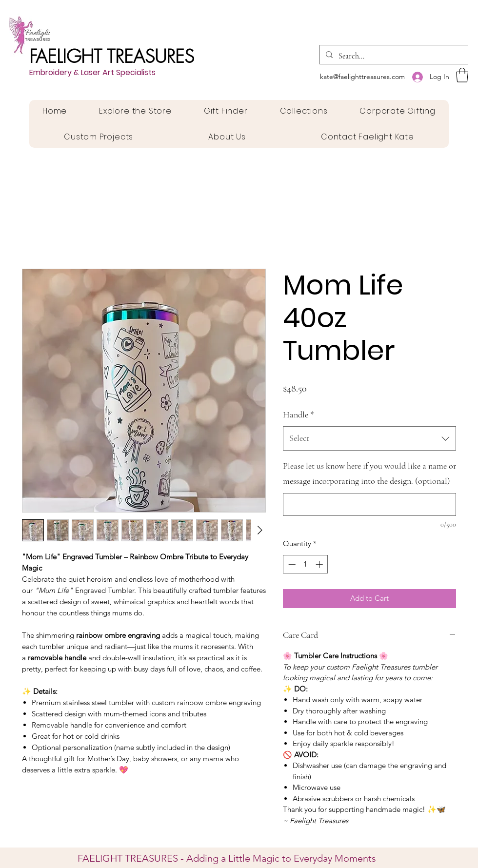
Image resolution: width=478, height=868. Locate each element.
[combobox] (369, 438)
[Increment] (320, 564)
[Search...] (393, 56)
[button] (462, 75)
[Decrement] (291, 564)
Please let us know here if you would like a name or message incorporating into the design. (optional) (369, 473)
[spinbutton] (306, 564)
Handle (299, 414)
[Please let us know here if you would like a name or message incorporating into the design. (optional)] (369, 504)
